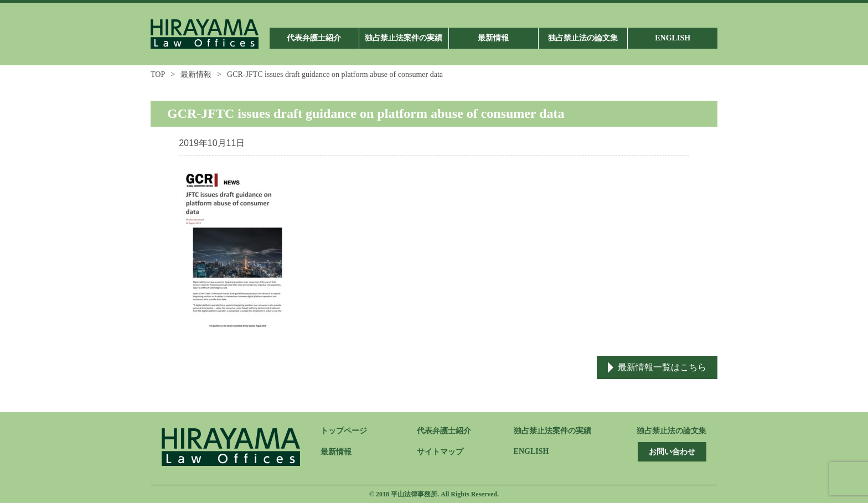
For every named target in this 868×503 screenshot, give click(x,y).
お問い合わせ (672, 452)
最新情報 (196, 74)
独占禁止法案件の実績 (552, 431)
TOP (158, 74)
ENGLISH (531, 451)
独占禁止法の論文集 (671, 431)
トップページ (344, 431)
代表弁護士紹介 (444, 431)
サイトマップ (440, 452)
